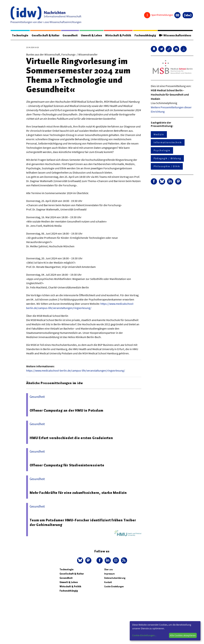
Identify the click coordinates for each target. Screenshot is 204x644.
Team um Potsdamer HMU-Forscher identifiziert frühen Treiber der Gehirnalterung (83, 522)
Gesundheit (70, 35)
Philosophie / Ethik (167, 166)
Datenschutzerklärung (115, 578)
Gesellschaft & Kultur (46, 35)
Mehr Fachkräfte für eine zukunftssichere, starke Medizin (78, 493)
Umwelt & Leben (91, 35)
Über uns (108, 569)
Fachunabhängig (145, 35)
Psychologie (162, 150)
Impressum (109, 574)
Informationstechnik (168, 142)
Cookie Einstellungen (114, 586)
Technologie (20, 35)
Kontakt (108, 582)
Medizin (159, 134)
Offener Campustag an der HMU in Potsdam (66, 410)
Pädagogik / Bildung (167, 158)
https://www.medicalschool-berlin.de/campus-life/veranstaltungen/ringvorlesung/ (76, 370)
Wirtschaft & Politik (118, 35)
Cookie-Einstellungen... (144, 635)
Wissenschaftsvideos (175, 35)
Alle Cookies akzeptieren (183, 635)
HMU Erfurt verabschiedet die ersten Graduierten (71, 438)
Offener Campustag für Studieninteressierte (67, 465)
